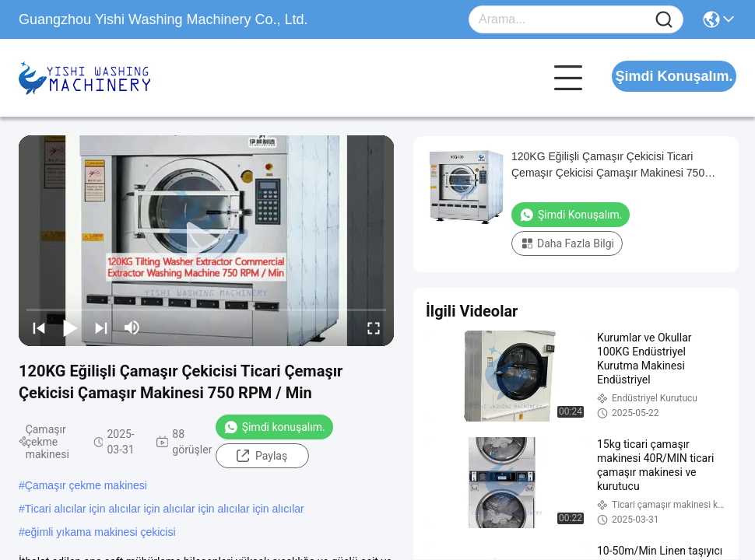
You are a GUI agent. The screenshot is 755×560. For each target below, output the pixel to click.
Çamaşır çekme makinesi (86, 485)
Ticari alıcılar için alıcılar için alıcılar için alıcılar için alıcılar (165, 509)
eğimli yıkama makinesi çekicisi (100, 532)
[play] (206, 241)
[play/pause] (70, 327)
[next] (101, 327)
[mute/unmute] (132, 327)
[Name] (664, 20)
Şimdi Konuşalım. (674, 76)
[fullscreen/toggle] (374, 327)
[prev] (39, 327)
